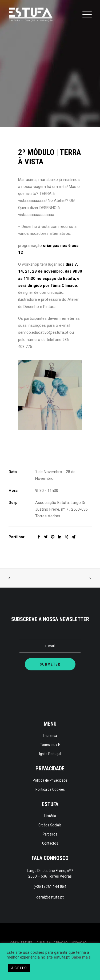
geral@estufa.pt (50, 897)
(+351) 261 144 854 (50, 887)
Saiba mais (81, 957)
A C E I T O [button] (19, 968)
